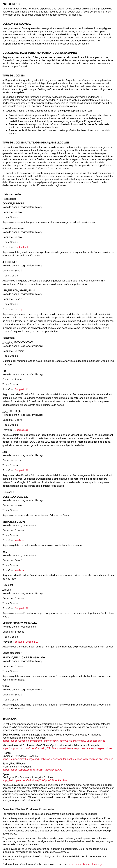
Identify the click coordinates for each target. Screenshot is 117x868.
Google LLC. (22, 389)
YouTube (19, 540)
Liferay (19, 309)
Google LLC (21, 430)
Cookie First (21, 247)
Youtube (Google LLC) (27, 642)
